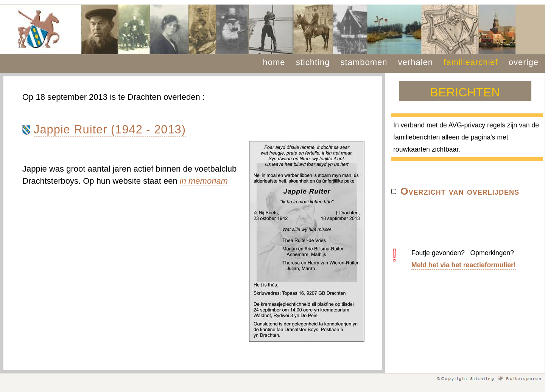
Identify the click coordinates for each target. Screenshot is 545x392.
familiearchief (471, 62)
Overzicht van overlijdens (460, 191)
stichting (313, 62)
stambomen (364, 62)
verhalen (416, 62)
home (274, 62)
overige (524, 62)
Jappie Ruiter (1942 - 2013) (110, 129)
